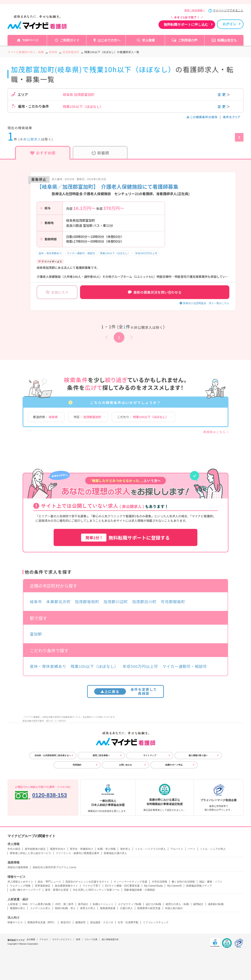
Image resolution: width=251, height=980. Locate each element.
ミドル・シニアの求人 (213, 849)
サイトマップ (150, 755)
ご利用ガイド (70, 40)
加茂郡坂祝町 (87, 601)
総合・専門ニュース (49, 882)
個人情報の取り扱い (198, 755)
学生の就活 (14, 849)
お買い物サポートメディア (25, 890)
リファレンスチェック (156, 922)
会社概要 (31, 939)
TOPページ (30, 40)
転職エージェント (103, 904)
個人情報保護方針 (110, 939)
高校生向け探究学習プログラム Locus (54, 867)
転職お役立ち (227, 40)
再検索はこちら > (216, 432)
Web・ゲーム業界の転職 (36, 904)
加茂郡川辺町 (116, 601)
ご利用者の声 (188, 40)
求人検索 (148, 40)
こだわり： (143, 417)
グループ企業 (91, 939)
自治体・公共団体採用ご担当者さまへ (53, 755)
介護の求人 (126, 908)
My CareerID (174, 886)
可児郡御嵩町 (173, 601)
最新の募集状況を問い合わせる (155, 292)
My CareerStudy (153, 886)
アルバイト (177, 849)
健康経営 (80, 922)
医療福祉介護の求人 (115, 853)
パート (192, 849)
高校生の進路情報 (18, 867)
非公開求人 (32, 139)
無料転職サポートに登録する (125, 538)
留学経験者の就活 (35, 849)
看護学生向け (58, 849)
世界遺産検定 (43, 886)
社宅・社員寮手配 (128, 922)
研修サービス (15, 922)
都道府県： (45, 417)
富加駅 (36, 634)
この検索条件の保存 (202, 117)
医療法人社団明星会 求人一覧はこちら (206, 303)
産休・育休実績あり (50, 253)
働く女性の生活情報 (183, 882)
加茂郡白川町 (144, 601)
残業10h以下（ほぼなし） (115, 253)
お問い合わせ (125, 765)
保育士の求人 (88, 908)
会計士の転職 (153, 904)
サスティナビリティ (62, 939)
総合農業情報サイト (67, 886)
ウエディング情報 (20, 886)
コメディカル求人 (40, 908)
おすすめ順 (43, 153)
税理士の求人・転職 (177, 904)
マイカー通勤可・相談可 (81, 253)
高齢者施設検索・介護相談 (139, 890)
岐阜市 (36, 601)
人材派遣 (13, 904)
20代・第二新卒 (64, 904)
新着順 (100, 153)
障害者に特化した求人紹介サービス (30, 853)
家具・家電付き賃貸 (57, 890)
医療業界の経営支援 (149, 908)
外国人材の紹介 (174, 908)
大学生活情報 (159, 882)
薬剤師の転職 (216, 904)
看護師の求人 (18, 908)
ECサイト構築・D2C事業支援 (122, 886)
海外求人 (125, 849)
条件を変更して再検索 (126, 691)
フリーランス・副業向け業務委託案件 (77, 853)
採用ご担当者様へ (195, 10)
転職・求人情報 (107, 849)
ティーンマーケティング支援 (130, 882)
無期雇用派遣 (108, 908)
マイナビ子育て (92, 886)
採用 (78, 939)
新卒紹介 (83, 904)
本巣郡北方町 (58, 601)
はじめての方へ (109, 40)
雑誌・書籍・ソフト (211, 882)
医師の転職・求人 (65, 908)
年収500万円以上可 (146, 253)
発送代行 (66, 922)
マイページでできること (228, 10)
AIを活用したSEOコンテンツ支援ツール (96, 890)
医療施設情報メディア (199, 886)
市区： (87, 417)
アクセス (44, 939)
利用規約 (77, 765)
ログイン (229, 24)
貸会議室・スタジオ (102, 922)
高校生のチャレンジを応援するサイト (87, 882)
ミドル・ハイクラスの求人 (150, 849)
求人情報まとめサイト (20, 882)
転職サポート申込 (174, 765)
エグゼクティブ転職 (130, 904)
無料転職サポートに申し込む (186, 25)
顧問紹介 (198, 904)
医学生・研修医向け (82, 849)
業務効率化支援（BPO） (42, 922)
